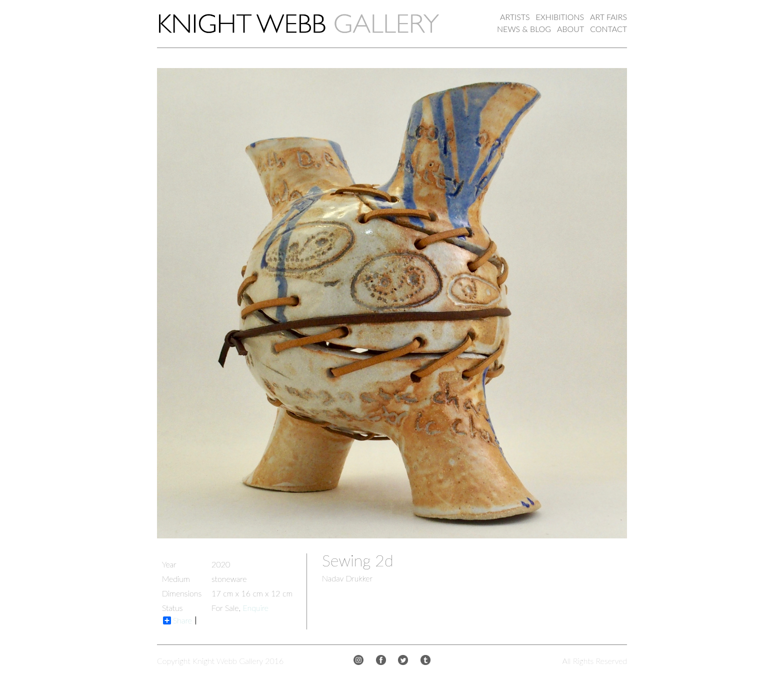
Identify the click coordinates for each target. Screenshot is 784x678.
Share (177, 620)
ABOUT (570, 29)
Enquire (255, 608)
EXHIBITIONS (560, 17)
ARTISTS (515, 17)
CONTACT (608, 29)
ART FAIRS (608, 17)
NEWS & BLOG (524, 29)
